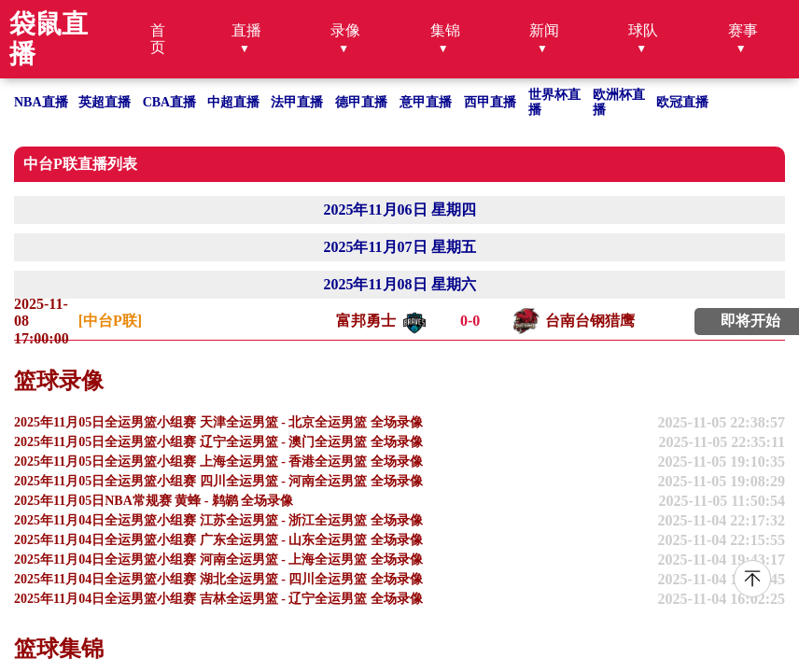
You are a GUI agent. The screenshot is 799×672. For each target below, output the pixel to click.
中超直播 (233, 102)
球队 (643, 30)
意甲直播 (426, 102)
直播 (246, 30)
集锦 (445, 30)
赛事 (743, 30)
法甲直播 (297, 102)
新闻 (544, 30)
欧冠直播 (682, 102)
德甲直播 (361, 102)
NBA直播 (41, 102)
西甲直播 (490, 102)
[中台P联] (110, 321)
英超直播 (105, 102)
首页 (158, 39)
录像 (345, 30)
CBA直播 (170, 102)
